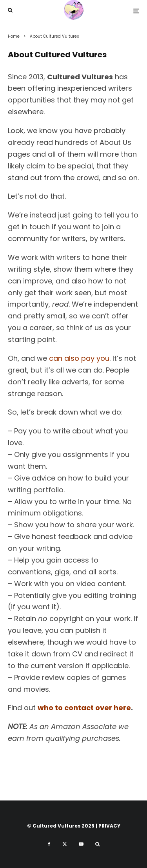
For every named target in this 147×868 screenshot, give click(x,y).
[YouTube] (81, 844)
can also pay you (79, 358)
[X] (65, 844)
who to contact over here (84, 708)
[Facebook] (49, 844)
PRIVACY (109, 826)
